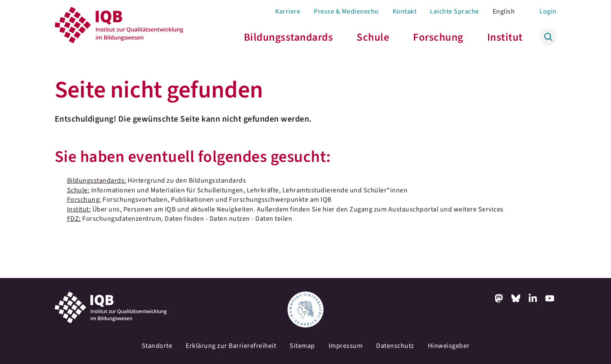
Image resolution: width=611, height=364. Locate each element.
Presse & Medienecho (346, 11)
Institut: (79, 209)
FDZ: (74, 219)
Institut (505, 37)
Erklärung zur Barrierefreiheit (231, 346)
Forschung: (84, 200)
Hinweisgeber (449, 346)
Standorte (157, 346)
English (504, 11)
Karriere (288, 11)
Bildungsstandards (289, 37)
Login (548, 11)
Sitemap (302, 346)
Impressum (346, 346)
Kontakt (405, 11)
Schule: (78, 190)
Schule (373, 37)
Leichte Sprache (455, 11)
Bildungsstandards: (97, 181)
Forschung (438, 37)
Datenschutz (395, 346)
